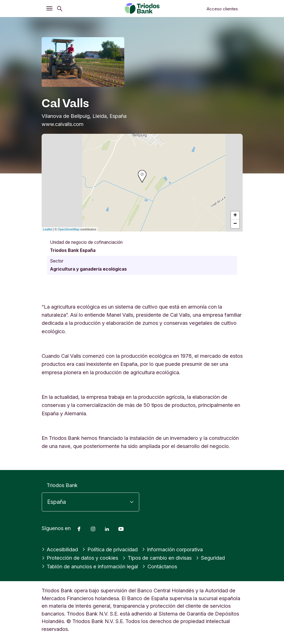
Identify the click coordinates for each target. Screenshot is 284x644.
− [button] (235, 224)
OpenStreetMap (69, 229)
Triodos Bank (62, 485)
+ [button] (235, 216)
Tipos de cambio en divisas (157, 558)
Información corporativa (172, 549)
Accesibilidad (60, 549)
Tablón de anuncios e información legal (90, 566)
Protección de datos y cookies (80, 558)
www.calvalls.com (63, 124)
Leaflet (48, 229)
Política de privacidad (110, 549)
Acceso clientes (222, 9)
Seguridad (210, 558)
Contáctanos (160, 566)
